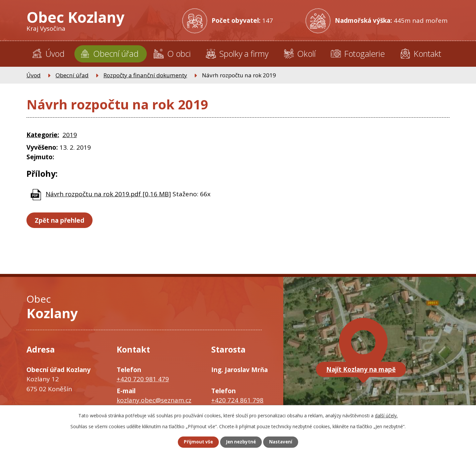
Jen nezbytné (241, 442)
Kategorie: (43, 135)
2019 (70, 135)
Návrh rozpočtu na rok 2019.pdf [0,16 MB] (108, 194)
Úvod (55, 54)
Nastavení (284, 442)
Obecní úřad (116, 54)
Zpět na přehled (61, 220)
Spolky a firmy (244, 54)
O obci (179, 54)
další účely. (386, 415)
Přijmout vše (195, 442)
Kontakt (427, 54)
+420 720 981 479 (143, 379)
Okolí (306, 54)
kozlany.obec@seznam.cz (154, 400)
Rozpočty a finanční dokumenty (145, 75)
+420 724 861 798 (237, 400)
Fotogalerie (364, 54)
